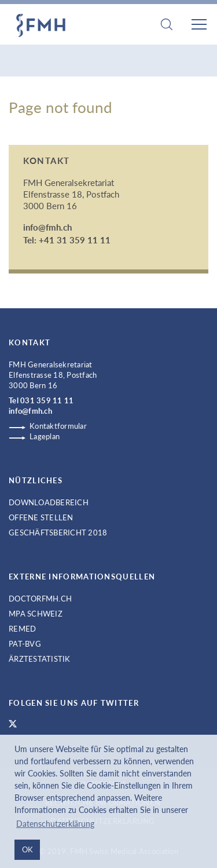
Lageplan (45, 436)
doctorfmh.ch (40, 599)
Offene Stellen (41, 517)
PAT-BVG (25, 644)
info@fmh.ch (47, 227)
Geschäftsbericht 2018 (58, 533)
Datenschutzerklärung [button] (55, 824)
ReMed (22, 629)
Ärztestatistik (40, 659)
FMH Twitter (13, 724)
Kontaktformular (58, 426)
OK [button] (27, 849)
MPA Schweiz (36, 614)
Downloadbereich (49, 502)
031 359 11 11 (47, 400)
